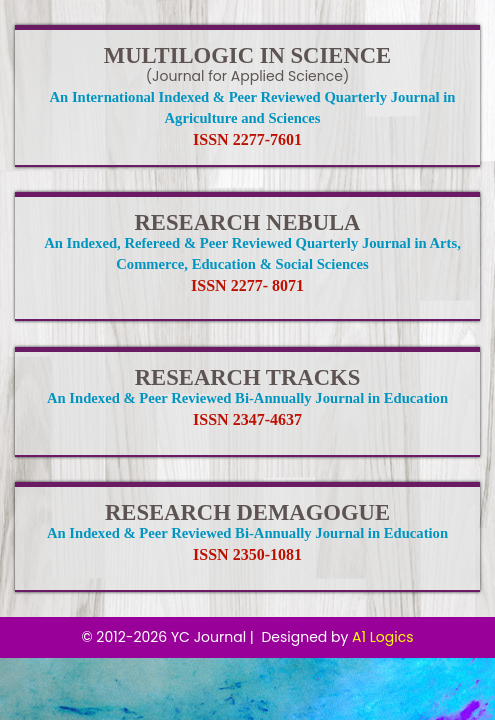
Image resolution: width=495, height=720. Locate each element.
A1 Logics (382, 637)
